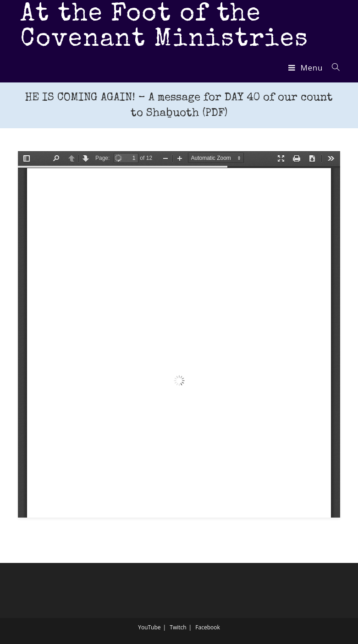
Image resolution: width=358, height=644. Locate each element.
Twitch (178, 627)
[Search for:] (333, 68)
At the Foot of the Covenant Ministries (164, 27)
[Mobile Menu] (307, 68)
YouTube (149, 627)
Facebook (207, 627)
